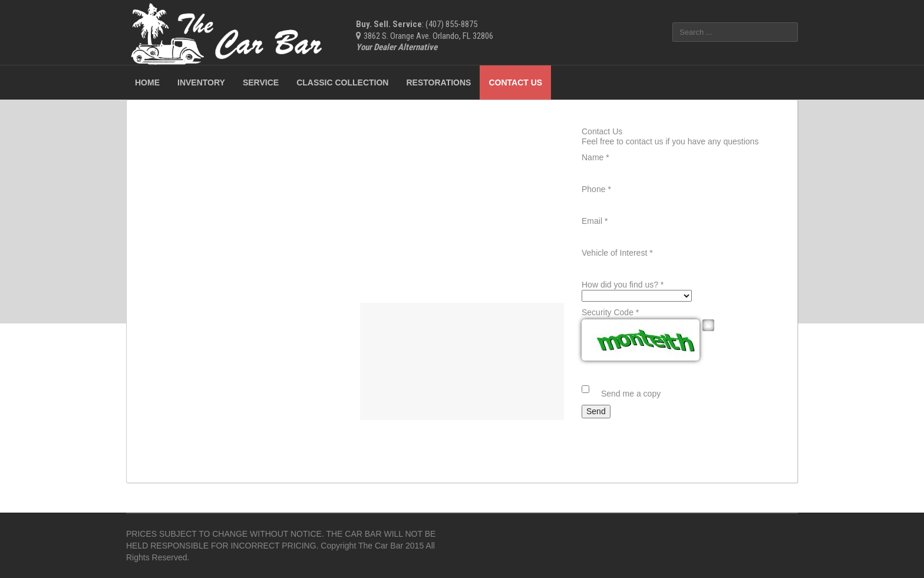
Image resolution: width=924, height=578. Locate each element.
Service (261, 82)
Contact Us (515, 82)
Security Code (610, 312)
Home (147, 82)
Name (595, 157)
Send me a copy (631, 394)
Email (595, 221)
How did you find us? (623, 285)
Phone (596, 189)
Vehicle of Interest (617, 253)
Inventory (201, 82)
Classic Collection (342, 82)
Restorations (438, 82)
